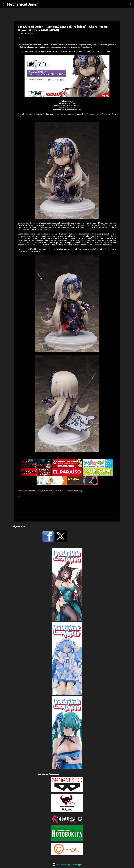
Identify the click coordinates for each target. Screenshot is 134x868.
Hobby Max (59, 491)
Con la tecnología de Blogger (67, 865)
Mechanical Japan (23, 4)
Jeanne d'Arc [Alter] (74, 491)
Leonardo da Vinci (104, 227)
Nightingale (42, 230)
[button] (19, 38)
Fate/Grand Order (45, 491)
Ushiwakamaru (24, 230)
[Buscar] (131, 4)
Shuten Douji (86, 227)
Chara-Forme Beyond (27, 491)
